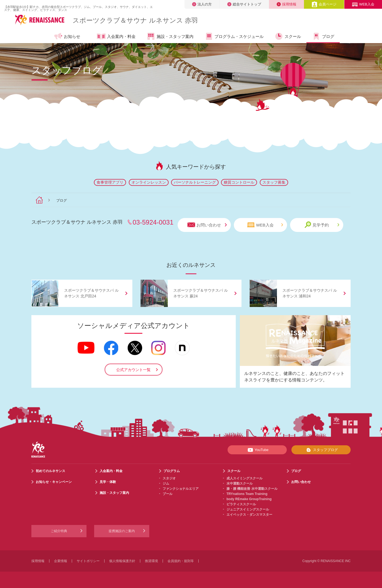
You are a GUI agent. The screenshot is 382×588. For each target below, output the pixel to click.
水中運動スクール (240, 483)
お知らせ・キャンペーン (54, 482)
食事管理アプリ (110, 182)
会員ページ (324, 4)
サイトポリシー (88, 561)
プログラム (172, 471)
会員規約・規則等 (181, 561)
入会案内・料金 (116, 37)
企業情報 (61, 561)
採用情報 (286, 4)
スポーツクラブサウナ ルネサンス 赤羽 (135, 20)
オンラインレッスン (149, 182)
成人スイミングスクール (244, 478)
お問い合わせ (207, 225)
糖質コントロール (239, 182)
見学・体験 (108, 482)
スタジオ (169, 478)
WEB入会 (363, 4)
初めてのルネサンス (50, 471)
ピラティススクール (241, 504)
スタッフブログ (321, 450)
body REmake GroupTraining (249, 499)
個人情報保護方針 (122, 561)
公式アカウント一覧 (133, 370)
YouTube (257, 450)
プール (168, 494)
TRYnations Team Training (247, 494)
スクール (288, 36)
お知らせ (67, 36)
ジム (166, 483)
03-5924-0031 (153, 222)
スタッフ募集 (274, 182)
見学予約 (322, 225)
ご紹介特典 (59, 531)
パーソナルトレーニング (195, 182)
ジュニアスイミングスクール (248, 509)
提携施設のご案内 (122, 531)
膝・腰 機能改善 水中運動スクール (252, 489)
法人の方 (202, 4)
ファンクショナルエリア (181, 489)
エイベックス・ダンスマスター (249, 515)
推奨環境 (151, 561)
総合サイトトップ (244, 4)
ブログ (323, 36)
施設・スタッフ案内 (170, 36)
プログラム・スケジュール (234, 36)
